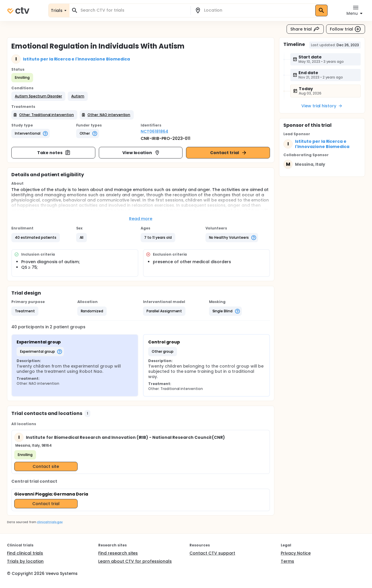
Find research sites (118, 553)
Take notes (54, 153)
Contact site (46, 466)
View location (141, 153)
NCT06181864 (154, 131)
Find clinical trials (25, 553)
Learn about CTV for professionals (135, 561)
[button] (38, 96)
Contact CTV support (212, 553)
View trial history (322, 106)
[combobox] (133, 10)
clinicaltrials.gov (50, 522)
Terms (287, 561)
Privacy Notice (296, 553)
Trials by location (25, 561)
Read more (141, 219)
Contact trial (229, 153)
